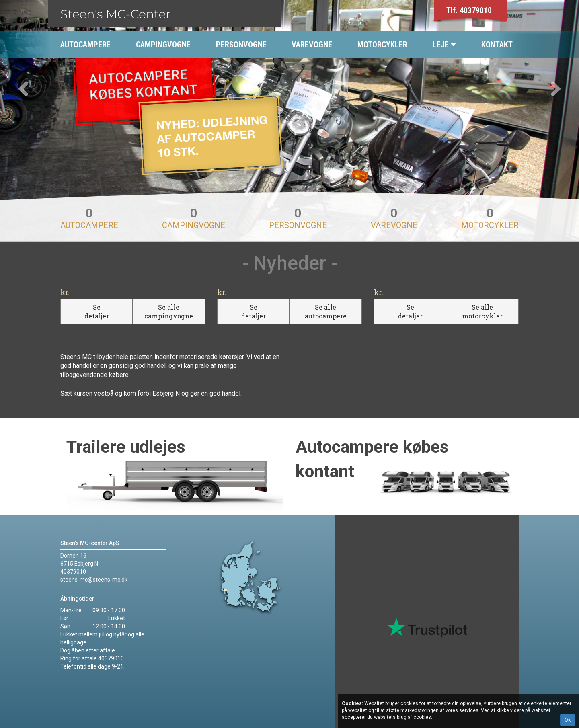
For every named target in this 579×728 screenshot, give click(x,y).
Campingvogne (194, 219)
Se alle (169, 312)
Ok (568, 720)
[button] (43, 121)
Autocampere (89, 219)
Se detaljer (97, 312)
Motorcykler (490, 219)
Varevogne (394, 219)
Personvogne (298, 219)
